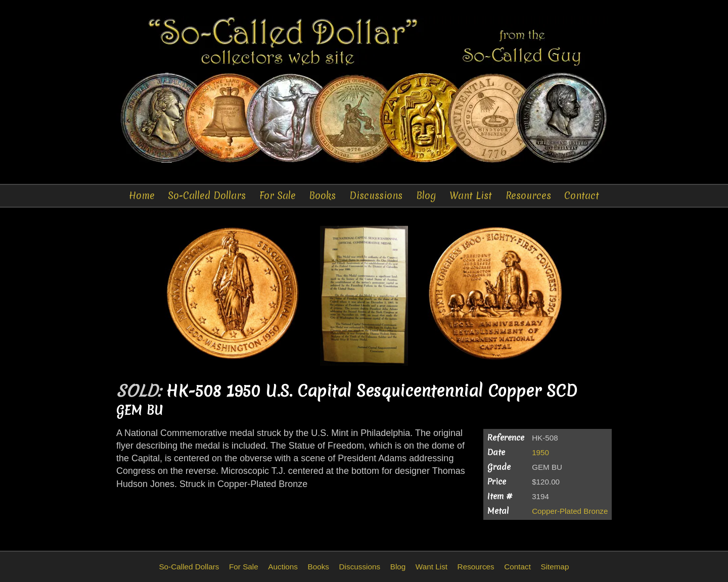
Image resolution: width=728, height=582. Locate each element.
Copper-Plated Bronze (570, 511)
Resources (528, 196)
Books (322, 196)
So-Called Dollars (207, 196)
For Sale (278, 196)
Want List (471, 196)
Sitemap (555, 567)
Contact (582, 196)
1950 (540, 452)
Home (142, 196)
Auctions (283, 567)
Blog (426, 196)
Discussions (376, 196)
